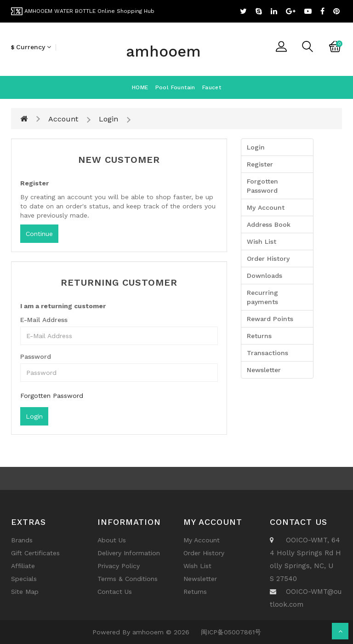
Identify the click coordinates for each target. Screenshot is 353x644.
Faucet (212, 87)
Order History (268, 259)
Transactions (268, 353)
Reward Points (270, 319)
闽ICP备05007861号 (231, 632)
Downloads (265, 276)
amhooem (163, 51)
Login (108, 119)
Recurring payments (262, 297)
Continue (39, 234)
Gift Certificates (35, 553)
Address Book (269, 224)
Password (36, 356)
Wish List (262, 241)
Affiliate (23, 566)
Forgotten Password (52, 396)
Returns (259, 336)
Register (260, 164)
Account (63, 119)
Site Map (25, 592)
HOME (140, 87)
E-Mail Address (44, 320)
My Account (266, 207)
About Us (112, 540)
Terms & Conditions (128, 579)
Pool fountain (175, 87)
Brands (22, 540)
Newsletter (264, 370)
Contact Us (115, 592)
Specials (24, 579)
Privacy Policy (119, 566)
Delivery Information (129, 553)
